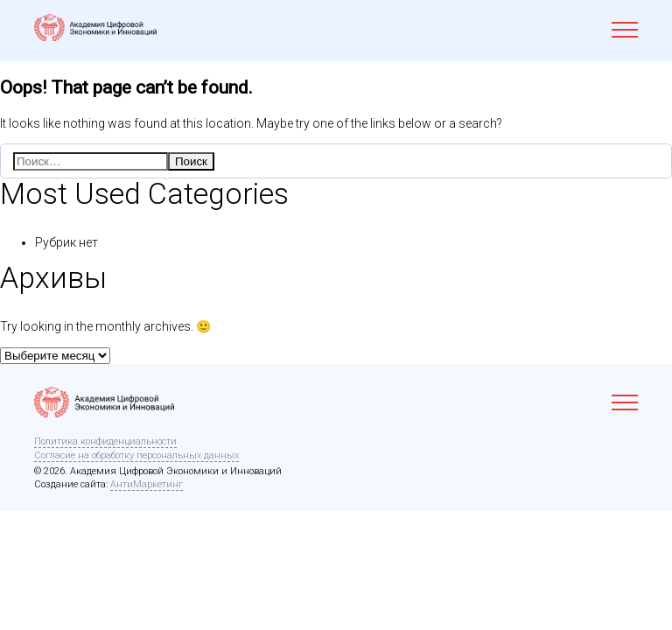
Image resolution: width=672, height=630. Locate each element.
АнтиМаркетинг (147, 484)
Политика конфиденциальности (105, 441)
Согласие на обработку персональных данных (136, 455)
